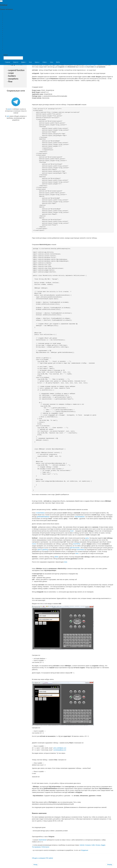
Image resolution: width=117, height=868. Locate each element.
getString (45, 550)
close (77, 553)
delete (56, 557)
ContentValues (40, 513)
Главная (8, 62)
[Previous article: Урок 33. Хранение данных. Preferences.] (35, 865)
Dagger (103, 845)
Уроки (24, 62)
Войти (58, 62)
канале (9, 109)
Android (82, 845)
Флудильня (85, 850)
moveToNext (80, 550)
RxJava (98, 845)
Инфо (45, 62)
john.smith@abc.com (60, 748)
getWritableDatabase (43, 517)
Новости (16, 62)
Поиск (6, 55)
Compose (88, 845)
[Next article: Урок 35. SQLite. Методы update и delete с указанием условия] (110, 865)
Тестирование (36, 847)
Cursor (34, 544)
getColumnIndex (75, 548)
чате (8, 116)
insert (72, 531)
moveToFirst (77, 544)
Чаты (52, 62)
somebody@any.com (60, 750)
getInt (39, 550)
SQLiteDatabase (80, 517)
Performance (45, 847)
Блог (30, 62)
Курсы (37, 62)
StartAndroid (42, 840)
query (87, 538)
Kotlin (93, 845)
